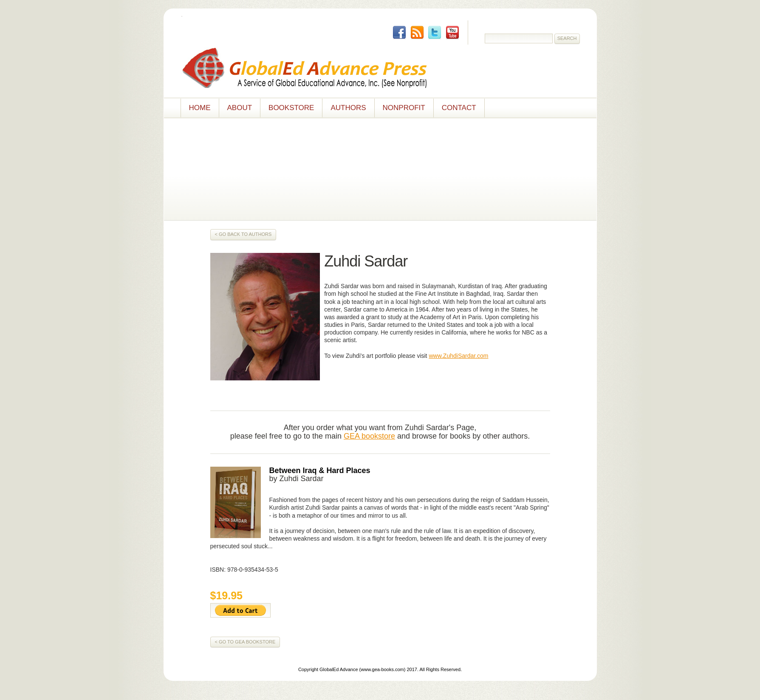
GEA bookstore (369, 436)
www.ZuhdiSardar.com (458, 356)
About (240, 108)
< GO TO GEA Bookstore (245, 642)
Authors (348, 108)
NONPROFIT (404, 108)
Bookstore (291, 108)
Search (567, 38)
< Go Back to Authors (243, 234)
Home (200, 108)
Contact (459, 108)
